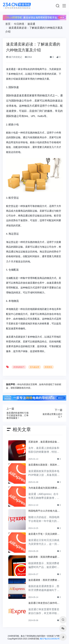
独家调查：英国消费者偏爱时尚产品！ (44, 557)
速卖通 (31, 24)
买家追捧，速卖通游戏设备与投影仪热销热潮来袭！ (44, 442)
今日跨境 (19, 24)
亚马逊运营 (35, 367)
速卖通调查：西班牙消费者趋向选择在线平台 (44, 580)
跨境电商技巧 (19, 367)
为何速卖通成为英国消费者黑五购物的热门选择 (44, 488)
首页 (8, 24)
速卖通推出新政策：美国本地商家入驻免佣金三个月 (44, 465)
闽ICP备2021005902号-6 (51, 639)
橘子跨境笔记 (14, 57)
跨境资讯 (48, 367)
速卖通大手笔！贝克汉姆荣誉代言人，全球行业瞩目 (44, 534)
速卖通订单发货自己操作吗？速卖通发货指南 (44, 603)
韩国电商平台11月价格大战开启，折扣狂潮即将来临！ (44, 511)
